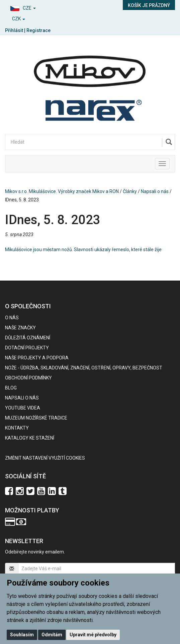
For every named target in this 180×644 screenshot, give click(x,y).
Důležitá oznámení (28, 338)
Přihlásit (14, 30)
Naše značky (20, 328)
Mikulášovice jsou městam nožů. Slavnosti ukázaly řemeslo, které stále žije (83, 250)
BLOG (11, 388)
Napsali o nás (155, 191)
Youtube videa (23, 408)
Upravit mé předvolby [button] (93, 635)
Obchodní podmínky (28, 378)
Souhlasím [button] (22, 635)
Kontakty (17, 428)
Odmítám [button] (52, 635)
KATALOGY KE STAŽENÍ (30, 438)
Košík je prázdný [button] (149, 5)
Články (130, 191)
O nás (12, 318)
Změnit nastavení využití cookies (45, 458)
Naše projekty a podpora (37, 358)
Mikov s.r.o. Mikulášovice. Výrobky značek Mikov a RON (62, 191)
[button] (45, 7)
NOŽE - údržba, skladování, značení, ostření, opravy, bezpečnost (84, 368)
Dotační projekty (27, 348)
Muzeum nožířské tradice (36, 418)
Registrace (38, 30)
